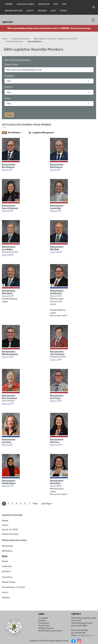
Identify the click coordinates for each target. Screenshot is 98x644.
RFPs (56, 4)
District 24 (54, 360)
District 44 (55, 296)
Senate (5, 561)
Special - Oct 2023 (10, 530)
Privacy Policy (44, 623)
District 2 (6, 170)
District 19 (6, 211)
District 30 (6, 296)
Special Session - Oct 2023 (13, 587)
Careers (9, 4)
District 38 (6, 255)
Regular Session (9, 582)
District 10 (6, 486)
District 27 (54, 401)
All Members (7, 551)
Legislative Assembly (20, 39)
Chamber (10, 76)
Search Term (11, 64)
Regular (5, 521)
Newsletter (44, 4)
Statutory (6, 597)
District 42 (54, 445)
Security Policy (44, 626)
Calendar (42, 11)
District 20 (55, 252)
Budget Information (10, 534)
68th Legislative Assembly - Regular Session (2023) (56, 39)
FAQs (64, 4)
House (5, 556)
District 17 (54, 211)
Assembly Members (15, 41)
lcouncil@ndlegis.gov (85, 635)
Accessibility (43, 618)
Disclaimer (42, 620)
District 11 (6, 445)
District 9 (54, 486)
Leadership (7, 566)
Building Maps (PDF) (14, 11)
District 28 (6, 357)
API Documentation (46, 628)
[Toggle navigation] (93, 20)
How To (30, 11)
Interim (5, 525)
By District (6, 571)
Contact (63, 11)
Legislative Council (25, 4)
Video (53, 11)
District (8, 87)
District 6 (54, 170)
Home (5, 39)
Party (7, 98)
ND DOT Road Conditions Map (51, 631)
